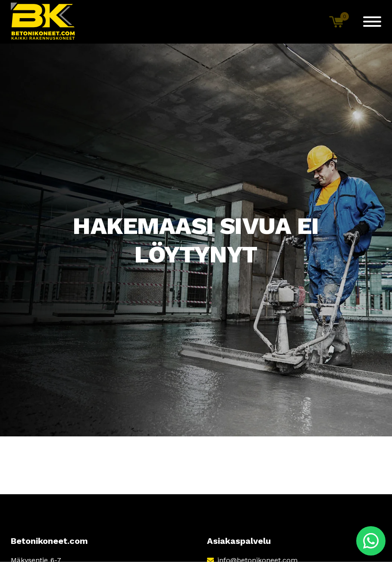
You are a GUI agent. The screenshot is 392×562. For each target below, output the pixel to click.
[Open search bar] (307, 22)
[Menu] (372, 22)
